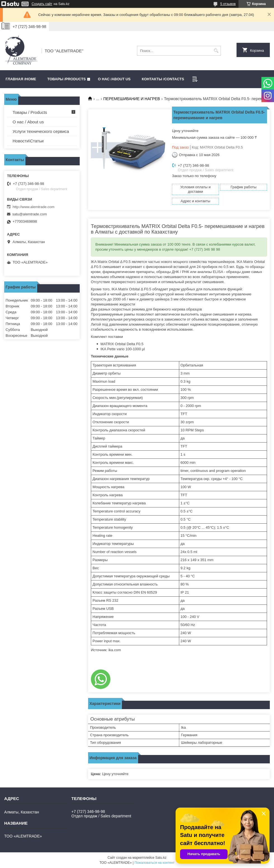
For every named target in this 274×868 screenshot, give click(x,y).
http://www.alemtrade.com (34, 207)
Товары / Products (30, 112)
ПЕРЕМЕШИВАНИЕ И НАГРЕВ (132, 99)
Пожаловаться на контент (154, 863)
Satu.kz (161, 858)
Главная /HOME (21, 79)
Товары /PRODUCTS (66, 79)
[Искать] (216, 51)
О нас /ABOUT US (114, 79)
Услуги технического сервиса (41, 131)
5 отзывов (228, 4)
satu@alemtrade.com (30, 214)
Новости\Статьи (28, 141)
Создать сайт (42, 4)
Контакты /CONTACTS (163, 79)
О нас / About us (28, 122)
